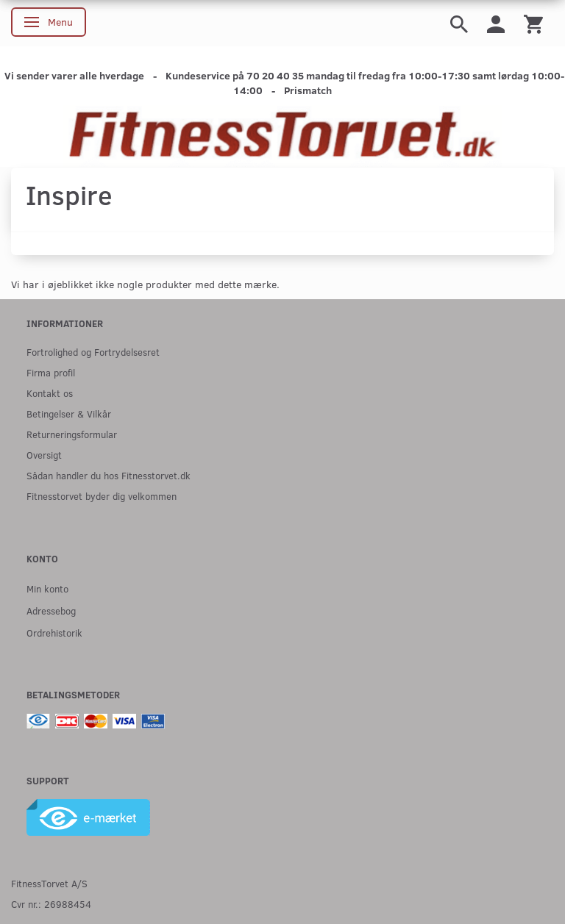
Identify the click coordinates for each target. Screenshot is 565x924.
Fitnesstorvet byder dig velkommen (102, 496)
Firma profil (51, 372)
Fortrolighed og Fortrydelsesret (93, 352)
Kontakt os (50, 393)
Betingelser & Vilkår (69, 413)
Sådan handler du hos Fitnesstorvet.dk (109, 475)
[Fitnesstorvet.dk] (282, 136)
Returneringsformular (72, 434)
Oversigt (44, 455)
